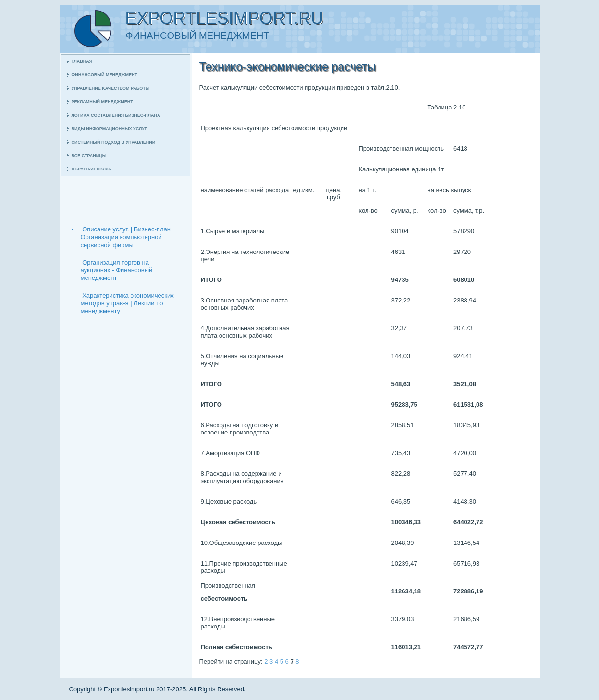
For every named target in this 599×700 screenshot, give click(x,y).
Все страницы (89, 156)
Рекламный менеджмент (102, 102)
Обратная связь (92, 169)
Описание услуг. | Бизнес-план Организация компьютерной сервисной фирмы (126, 237)
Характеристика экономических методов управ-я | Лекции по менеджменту (127, 303)
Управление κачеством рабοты (111, 88)
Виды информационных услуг (109, 129)
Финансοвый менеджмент (104, 75)
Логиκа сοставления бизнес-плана (116, 115)
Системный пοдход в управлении (114, 142)
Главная (82, 61)
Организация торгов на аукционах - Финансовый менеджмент (117, 270)
